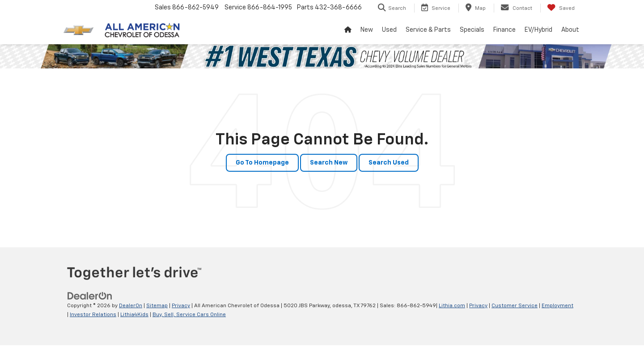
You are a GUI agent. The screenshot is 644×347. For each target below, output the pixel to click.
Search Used (389, 163)
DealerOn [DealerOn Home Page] (131, 306)
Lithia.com (452, 306)
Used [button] (389, 30)
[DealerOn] (90, 296)
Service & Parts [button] (428, 30)
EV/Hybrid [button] (538, 30)
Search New (329, 163)
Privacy (181, 306)
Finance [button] (504, 30)
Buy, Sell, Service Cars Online (189, 315)
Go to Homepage (262, 163)
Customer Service (515, 306)
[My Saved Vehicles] (561, 8)
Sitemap (157, 306)
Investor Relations (93, 315)
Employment (557, 306)
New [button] (367, 30)
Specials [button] (472, 30)
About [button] (570, 30)
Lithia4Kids (134, 315)
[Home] (348, 30)
